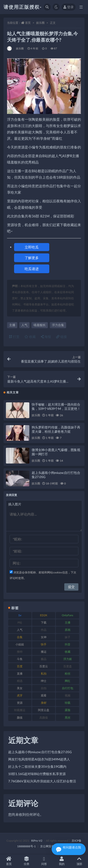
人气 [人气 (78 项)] (20, 630)
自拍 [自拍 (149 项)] (44, 688)
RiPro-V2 (37, 841)
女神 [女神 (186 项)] (44, 637)
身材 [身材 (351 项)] (44, 703)
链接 (61, 337)
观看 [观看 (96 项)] (44, 695)
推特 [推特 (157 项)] (20, 652)
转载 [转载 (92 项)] (68, 703)
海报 (46, 337)
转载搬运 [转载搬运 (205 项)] (20, 710)
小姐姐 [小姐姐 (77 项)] (20, 644)
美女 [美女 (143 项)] (20, 688)
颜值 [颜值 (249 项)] (20, 718)
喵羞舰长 (40, 325)
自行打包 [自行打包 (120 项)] (68, 688)
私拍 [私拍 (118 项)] (44, 674)
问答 (44, 861)
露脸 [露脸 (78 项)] (68, 710)
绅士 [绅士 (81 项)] (44, 681)
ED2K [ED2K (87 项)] (44, 615)
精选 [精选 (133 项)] (20, 681)
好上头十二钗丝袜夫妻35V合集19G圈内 (37, 766)
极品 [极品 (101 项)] (44, 659)
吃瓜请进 (32, 269)
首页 (28, 23)
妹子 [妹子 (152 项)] (68, 637)
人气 (24, 325)
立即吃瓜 (32, 247)
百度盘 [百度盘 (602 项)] (68, 666)
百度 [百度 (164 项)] (20, 666)
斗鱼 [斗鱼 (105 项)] (20, 659)
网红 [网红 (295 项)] (68, 681)
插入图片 (15, 504)
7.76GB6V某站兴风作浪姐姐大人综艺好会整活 (42, 781)
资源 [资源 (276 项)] (20, 703)
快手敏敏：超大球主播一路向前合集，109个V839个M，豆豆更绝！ (56, 406)
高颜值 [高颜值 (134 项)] (44, 718)
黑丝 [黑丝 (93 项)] (68, 718)
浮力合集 (58, 325)
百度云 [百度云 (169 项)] (44, 666)
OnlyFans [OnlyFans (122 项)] (67, 615)
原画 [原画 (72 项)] (68, 630)
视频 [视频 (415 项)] (68, 695)
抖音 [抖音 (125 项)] (68, 644)
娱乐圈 (40, 23)
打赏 (14, 337)
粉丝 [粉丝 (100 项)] (68, 674)
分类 (26, 861)
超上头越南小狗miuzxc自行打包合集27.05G (40, 752)
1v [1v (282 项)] (20, 615)
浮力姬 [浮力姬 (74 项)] (68, 659)
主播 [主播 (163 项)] (68, 622)
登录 (69, 7)
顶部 (79, 861)
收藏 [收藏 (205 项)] (68, 652)
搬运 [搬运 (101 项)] (44, 652)
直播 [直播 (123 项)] (20, 674)
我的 (62, 861)
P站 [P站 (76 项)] (20, 622)
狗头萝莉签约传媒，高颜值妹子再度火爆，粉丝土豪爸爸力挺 (56, 429)
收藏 (30, 337)
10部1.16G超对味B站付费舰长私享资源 (37, 774)
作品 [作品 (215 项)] (44, 630)
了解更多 (32, 258)
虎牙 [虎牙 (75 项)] (20, 695)
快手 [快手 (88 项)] (44, 644)
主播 (12, 325)
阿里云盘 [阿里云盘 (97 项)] (44, 710)
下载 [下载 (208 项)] (44, 622)
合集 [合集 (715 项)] (20, 637)
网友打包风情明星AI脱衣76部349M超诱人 (39, 759)
